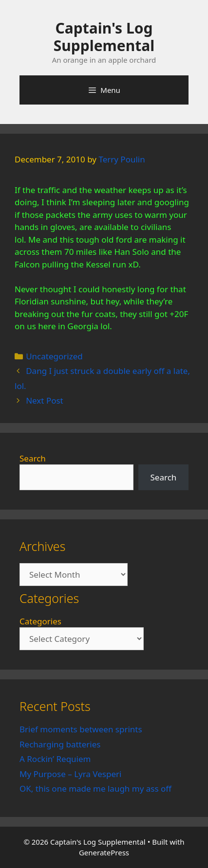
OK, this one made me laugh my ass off (95, 788)
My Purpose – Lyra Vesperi (70, 774)
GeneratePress (104, 852)
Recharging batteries (60, 744)
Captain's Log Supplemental (104, 37)
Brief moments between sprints (81, 729)
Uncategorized (54, 356)
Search (33, 458)
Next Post (45, 400)
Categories (40, 621)
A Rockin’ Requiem (55, 759)
